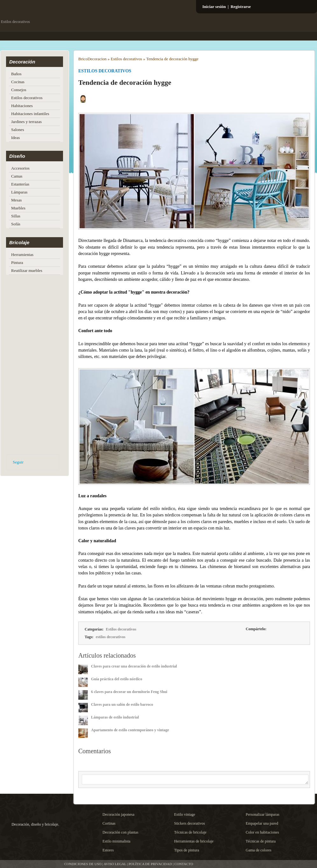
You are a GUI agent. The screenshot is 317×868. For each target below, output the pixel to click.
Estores (108, 850)
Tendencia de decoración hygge (172, 59)
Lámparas (19, 192)
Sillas (16, 216)
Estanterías (20, 184)
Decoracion (97, 59)
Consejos (19, 90)
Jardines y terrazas (26, 122)
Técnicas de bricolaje (190, 832)
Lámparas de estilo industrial (115, 717)
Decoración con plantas (120, 832)
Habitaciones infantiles (30, 114)
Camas (17, 176)
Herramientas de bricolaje (194, 841)
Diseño (17, 156)
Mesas (16, 200)
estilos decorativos (111, 637)
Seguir (18, 462)
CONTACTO (184, 864)
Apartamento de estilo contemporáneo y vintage (130, 730)
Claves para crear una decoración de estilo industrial (134, 666)
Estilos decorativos (27, 98)
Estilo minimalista (116, 841)
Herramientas (22, 255)
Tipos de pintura (187, 850)
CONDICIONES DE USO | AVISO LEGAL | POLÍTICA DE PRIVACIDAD (118, 864)
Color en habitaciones (262, 832)
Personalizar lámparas (263, 814)
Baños (16, 74)
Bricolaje (19, 242)
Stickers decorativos (190, 823)
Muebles (18, 208)
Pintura (17, 263)
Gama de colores (259, 850)
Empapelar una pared (262, 823)
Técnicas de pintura (261, 841)
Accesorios (20, 168)
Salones (18, 130)
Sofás (16, 224)
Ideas (15, 138)
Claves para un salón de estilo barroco (122, 704)
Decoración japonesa (118, 814)
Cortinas (109, 823)
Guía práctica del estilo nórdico (117, 679)
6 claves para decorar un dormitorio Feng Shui (129, 692)
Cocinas (18, 82)
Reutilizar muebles (27, 270)
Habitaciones (22, 106)
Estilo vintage (185, 814)
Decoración (22, 62)
